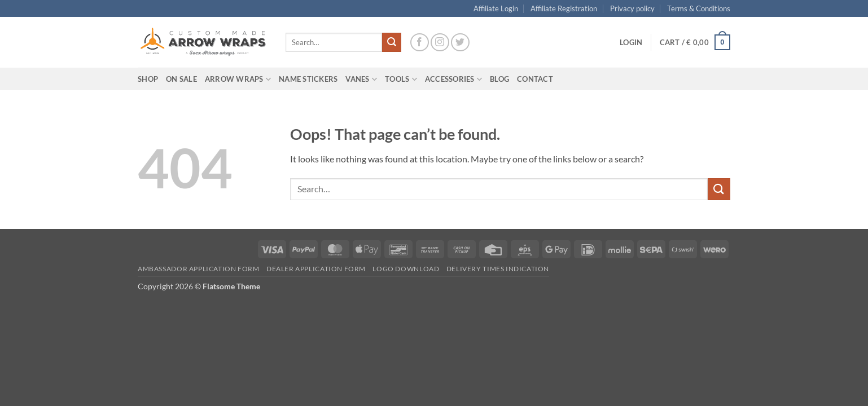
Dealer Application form (316, 269)
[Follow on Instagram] (440, 43)
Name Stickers (308, 79)
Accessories (453, 79)
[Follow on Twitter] (460, 43)
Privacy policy (632, 8)
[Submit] (392, 42)
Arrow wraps (238, 79)
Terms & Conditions (699, 8)
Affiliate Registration (564, 8)
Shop (148, 79)
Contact (535, 79)
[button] (631, 42)
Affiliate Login (496, 8)
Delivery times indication (498, 269)
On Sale (181, 79)
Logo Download (406, 269)
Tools (401, 79)
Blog (499, 79)
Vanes (361, 79)
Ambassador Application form (199, 269)
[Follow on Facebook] (420, 43)
